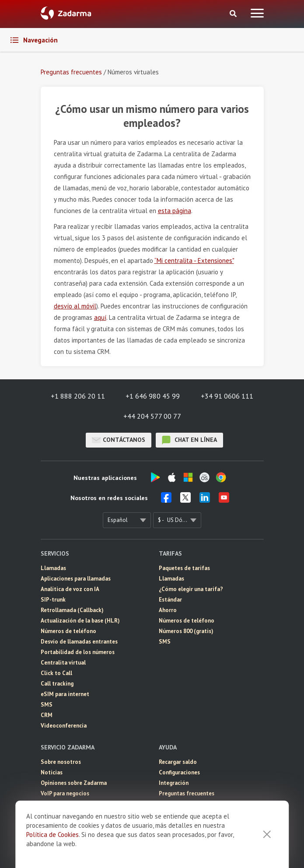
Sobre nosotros (61, 762)
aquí (100, 317)
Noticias (52, 772)
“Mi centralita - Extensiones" (194, 261)
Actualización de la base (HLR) (80, 621)
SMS (47, 705)
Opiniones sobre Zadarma (74, 783)
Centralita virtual (63, 663)
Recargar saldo (178, 762)
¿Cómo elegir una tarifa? (191, 589)
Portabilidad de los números (78, 652)
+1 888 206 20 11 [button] (78, 396)
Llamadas (53, 568)
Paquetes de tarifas (184, 568)
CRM (47, 715)
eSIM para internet (65, 694)
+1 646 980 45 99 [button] (153, 396)
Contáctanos (119, 440)
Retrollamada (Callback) (72, 610)
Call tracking (57, 684)
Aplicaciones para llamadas (76, 579)
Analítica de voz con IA (70, 589)
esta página (175, 211)
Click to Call (56, 673)
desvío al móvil (75, 306)
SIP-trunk (53, 600)
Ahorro (168, 610)
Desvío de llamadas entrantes (79, 642)
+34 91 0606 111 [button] (227, 396)
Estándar (170, 600)
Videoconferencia (64, 726)
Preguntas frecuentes (187, 793)
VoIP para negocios (65, 793)
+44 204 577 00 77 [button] (152, 416)
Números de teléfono (68, 631)
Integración (174, 783)
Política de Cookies (52, 835)
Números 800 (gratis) (186, 631)
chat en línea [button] (189, 440)
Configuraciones (179, 772)
